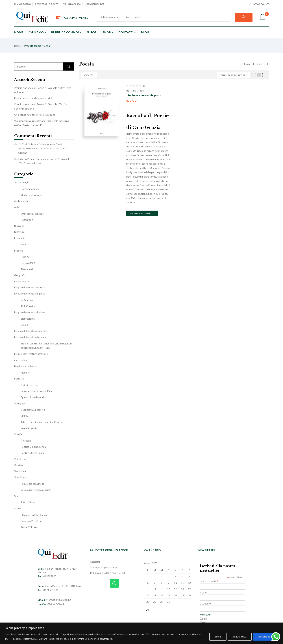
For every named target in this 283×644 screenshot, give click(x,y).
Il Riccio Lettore (30, 385)
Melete (25, 416)
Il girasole (26, 441)
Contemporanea (30, 189)
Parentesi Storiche (31, 521)
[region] (141, 633)
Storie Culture (29, 527)
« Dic (147, 610)
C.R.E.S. (25, 325)
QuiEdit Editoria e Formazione (35, 144)
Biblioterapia (28, 319)
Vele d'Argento (29, 428)
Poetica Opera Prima (32, 453)
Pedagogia (20, 403)
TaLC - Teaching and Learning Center (41, 422)
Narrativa (19, 378)
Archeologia (21, 201)
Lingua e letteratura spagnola (31, 331)
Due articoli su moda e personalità (33, 98)
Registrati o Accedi (47, 4)
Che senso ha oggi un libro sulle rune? (35, 115)
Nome (203, 593)
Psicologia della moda (32, 484)
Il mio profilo (23, 4)
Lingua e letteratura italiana (30, 312)
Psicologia (20, 459)
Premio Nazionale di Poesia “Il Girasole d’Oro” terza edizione (42, 148)
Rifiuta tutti (240, 637)
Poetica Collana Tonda (33, 447)
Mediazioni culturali (31, 195)
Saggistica (20, 471)
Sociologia (20, 477)
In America (27, 300)
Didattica (19, 232)
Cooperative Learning (33, 410)
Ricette (18, 465)
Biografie (19, 226)
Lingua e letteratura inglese (30, 293)
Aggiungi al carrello (142, 213)
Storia (18, 508)
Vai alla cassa (72, 4)
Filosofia (19, 251)
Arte (17, 207)
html (204, 619)
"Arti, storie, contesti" (33, 214)
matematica (21, 360)
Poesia (18, 434)
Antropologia (22, 182)
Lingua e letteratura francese (31, 287)
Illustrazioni (27, 220)
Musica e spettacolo (26, 366)
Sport (17, 496)
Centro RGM (28, 263)
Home (17, 46)
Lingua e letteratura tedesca (30, 337)
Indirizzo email (209, 581)
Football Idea (28, 502)
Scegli (218, 637)
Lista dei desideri (95, 4)
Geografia (20, 275)
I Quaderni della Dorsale (34, 515)
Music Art (26, 373)
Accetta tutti (266, 637)
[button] (262, 17)
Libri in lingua (21, 281)
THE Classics (28, 306)
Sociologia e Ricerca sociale (36, 490)
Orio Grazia (137, 90)
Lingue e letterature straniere (31, 354)
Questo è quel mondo (33, 397)
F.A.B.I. (24, 244)
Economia (20, 238)
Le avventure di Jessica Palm (37, 391)
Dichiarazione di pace (144, 95)
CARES (25, 257)
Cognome (205, 604)
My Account (259, 4)
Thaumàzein (27, 269)
